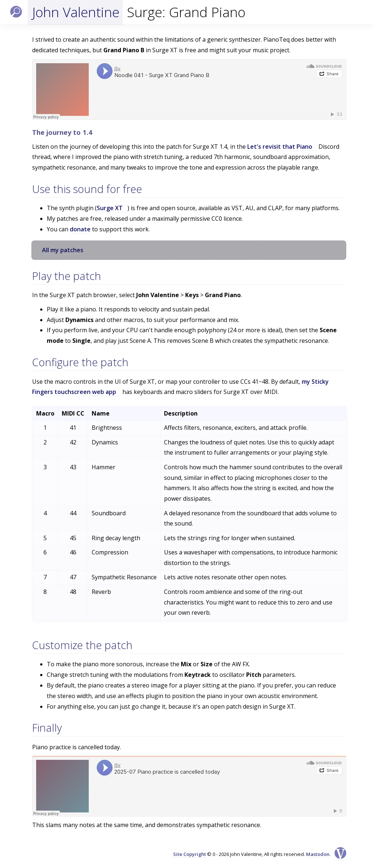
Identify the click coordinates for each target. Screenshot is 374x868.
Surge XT (110, 208)
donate (80, 229)
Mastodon (318, 854)
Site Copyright (190, 854)
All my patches (63, 250)
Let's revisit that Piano (280, 147)
